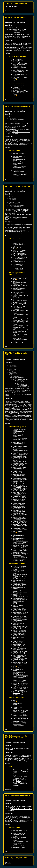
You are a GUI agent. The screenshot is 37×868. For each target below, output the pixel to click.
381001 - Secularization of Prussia (20, 748)
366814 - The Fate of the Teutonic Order (21, 809)
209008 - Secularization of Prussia (19, 782)
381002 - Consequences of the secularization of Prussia (19, 172)
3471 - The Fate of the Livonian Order (20, 676)
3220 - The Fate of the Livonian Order (20, 546)
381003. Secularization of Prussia (17, 796)
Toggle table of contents (11, 7)
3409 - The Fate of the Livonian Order (20, 723)
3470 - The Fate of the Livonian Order (20, 542)
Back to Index (9, 11)
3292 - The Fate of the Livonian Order (20, 719)
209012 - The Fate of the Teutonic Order (20, 777)
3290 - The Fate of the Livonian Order (20, 550)
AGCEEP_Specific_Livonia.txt (16, 4)
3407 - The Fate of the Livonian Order (20, 554)
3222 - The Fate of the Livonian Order (20, 715)
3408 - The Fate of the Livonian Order (20, 688)
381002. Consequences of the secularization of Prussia (16, 737)
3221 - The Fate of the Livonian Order (20, 680)
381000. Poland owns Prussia (16, 18)
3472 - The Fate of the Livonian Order (20, 711)
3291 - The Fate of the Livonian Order (20, 684)
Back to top (8, 100)
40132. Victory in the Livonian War (18, 186)
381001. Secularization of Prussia (17, 106)
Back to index (8, 862)
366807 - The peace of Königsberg (20, 215)
